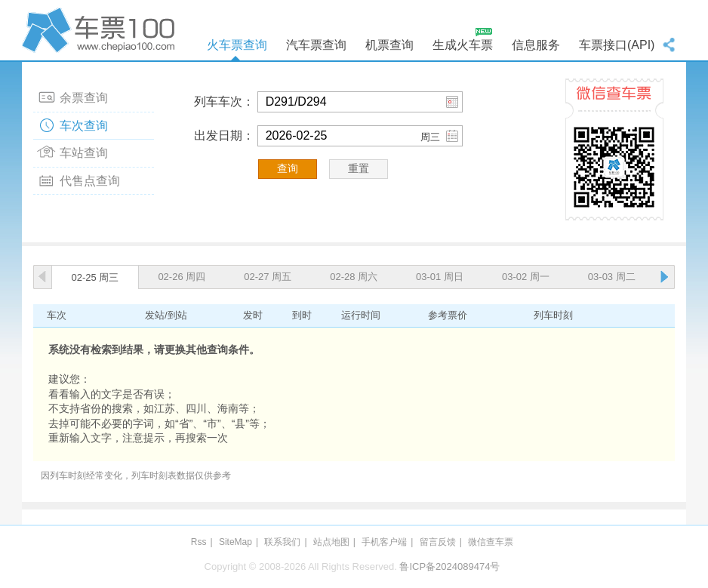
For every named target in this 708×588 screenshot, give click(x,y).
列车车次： (224, 102)
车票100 (101, 30)
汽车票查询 (316, 45)
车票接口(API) (617, 45)
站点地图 (331, 542)
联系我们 (282, 542)
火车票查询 (237, 45)
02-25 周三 (95, 277)
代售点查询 (90, 181)
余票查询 (84, 98)
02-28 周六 (354, 277)
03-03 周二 (612, 277)
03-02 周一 (526, 277)
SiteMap (235, 542)
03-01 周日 (440, 277)
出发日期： (224, 135)
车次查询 (84, 126)
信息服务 (536, 45)
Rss (199, 542)
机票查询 (389, 45)
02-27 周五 (268, 277)
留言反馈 (438, 542)
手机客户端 (384, 542)
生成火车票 (463, 45)
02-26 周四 (182, 277)
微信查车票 (491, 542)
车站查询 (84, 153)
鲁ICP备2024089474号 (449, 566)
